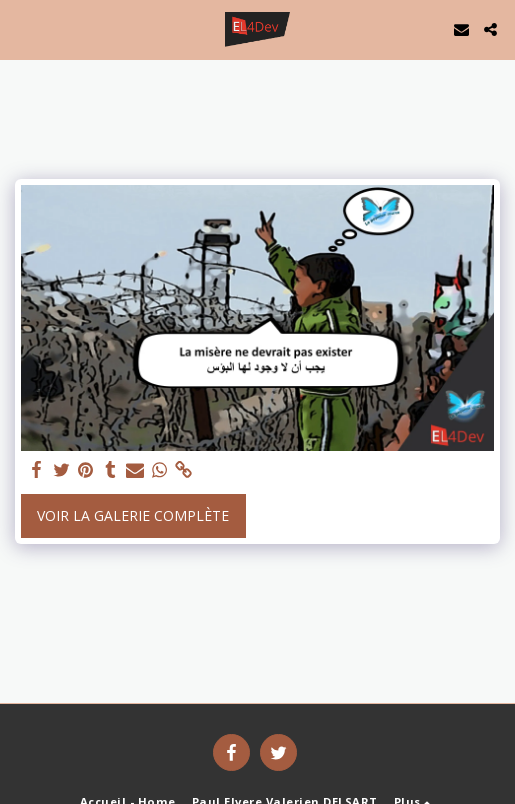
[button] (22, 28)
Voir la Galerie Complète (133, 515)
